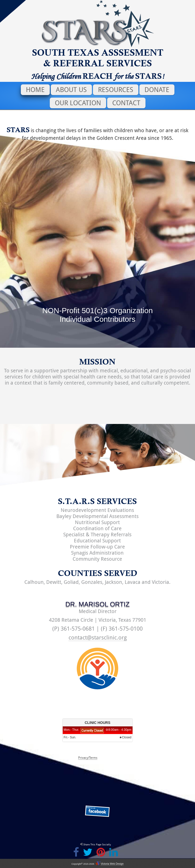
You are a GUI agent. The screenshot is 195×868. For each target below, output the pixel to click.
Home (35, 90)
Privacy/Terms (88, 758)
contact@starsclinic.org (98, 638)
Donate (157, 90)
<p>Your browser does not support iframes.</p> (97, 734)
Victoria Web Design (112, 864)
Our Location (78, 103)
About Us (71, 90)
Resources (116, 90)
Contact (126, 103)
